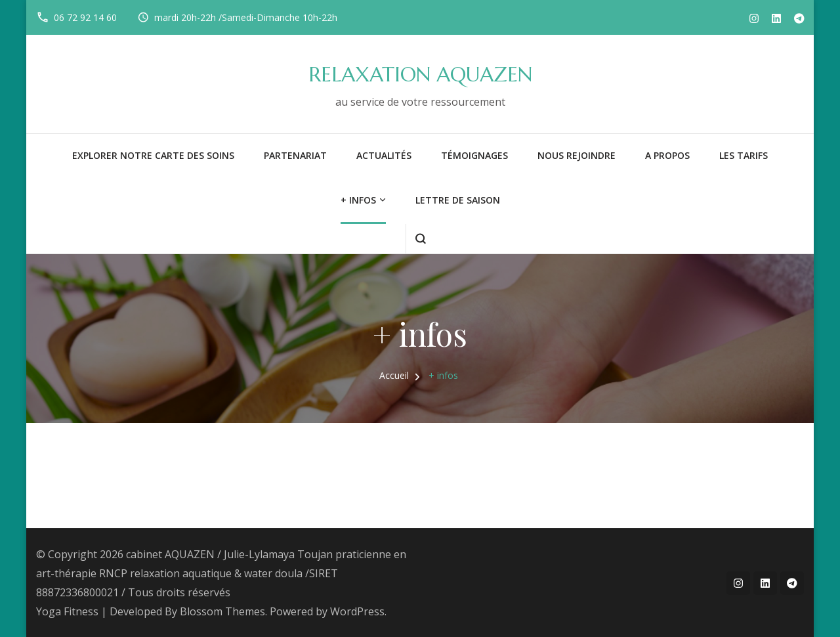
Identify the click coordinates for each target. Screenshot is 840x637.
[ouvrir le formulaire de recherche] (420, 239)
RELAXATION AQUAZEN (420, 75)
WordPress (357, 611)
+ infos (358, 200)
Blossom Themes (222, 611)
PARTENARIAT (295, 155)
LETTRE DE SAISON (458, 200)
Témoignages (474, 155)
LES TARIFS (744, 155)
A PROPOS (667, 155)
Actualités (384, 155)
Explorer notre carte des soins (153, 155)
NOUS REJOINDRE (577, 155)
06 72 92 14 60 (85, 17)
